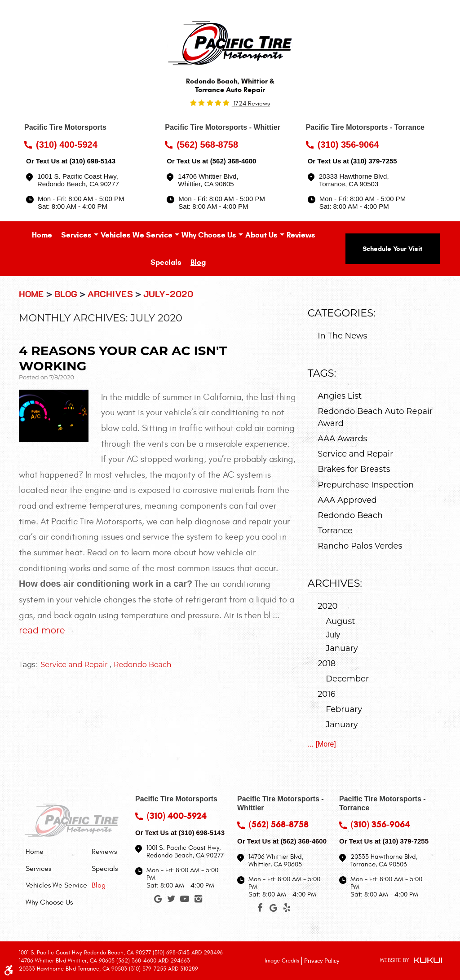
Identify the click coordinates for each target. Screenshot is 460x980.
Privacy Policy (322, 960)
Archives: (335, 583)
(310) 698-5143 (92, 161)
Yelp (287, 910)
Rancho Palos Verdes (360, 546)
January (342, 648)
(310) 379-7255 (374, 161)
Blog (198, 262)
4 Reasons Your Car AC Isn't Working (123, 358)
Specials (166, 262)
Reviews (301, 235)
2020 (327, 606)
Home (42, 235)
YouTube (185, 901)
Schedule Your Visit (392, 249)
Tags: (322, 373)
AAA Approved (347, 500)
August (340, 621)
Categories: (342, 313)
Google (158, 901)
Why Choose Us (209, 235)
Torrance (335, 531)
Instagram (198, 901)
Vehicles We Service (137, 235)
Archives (110, 294)
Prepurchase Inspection (366, 485)
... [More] (322, 744)
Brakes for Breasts (354, 469)
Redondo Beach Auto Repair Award (375, 417)
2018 (327, 664)
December (347, 679)
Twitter (171, 901)
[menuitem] (42, 235)
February (344, 709)
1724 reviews (251, 103)
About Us (261, 235)
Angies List (340, 396)
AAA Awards (342, 439)
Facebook (260, 910)
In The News (342, 336)
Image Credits (282, 961)
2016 (327, 694)
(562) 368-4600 (233, 161)
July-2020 (168, 294)
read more (42, 630)
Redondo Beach (143, 665)
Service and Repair (74, 665)
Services (76, 235)
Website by (411, 961)
